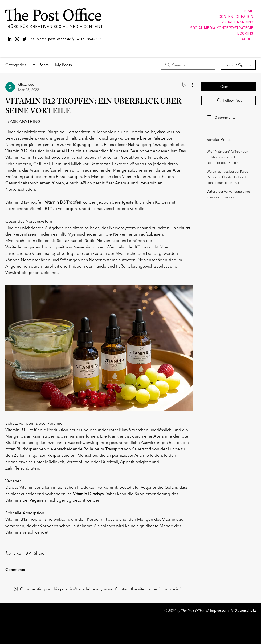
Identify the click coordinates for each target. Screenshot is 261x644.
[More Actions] (190, 85)
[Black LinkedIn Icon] (10, 39)
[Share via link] (35, 553)
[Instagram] (17, 39)
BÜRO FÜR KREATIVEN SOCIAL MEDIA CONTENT (56, 26)
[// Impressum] (217, 611)
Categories (16, 65)
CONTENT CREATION (236, 16)
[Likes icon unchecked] (9, 553)
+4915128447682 (88, 39)
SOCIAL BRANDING (237, 22)
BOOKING (245, 33)
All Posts (41, 65)
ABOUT (247, 39)
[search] (188, 65)
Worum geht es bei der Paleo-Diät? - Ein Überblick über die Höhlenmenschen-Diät (228, 177)
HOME (248, 11)
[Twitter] (25, 39)
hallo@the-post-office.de (51, 39)
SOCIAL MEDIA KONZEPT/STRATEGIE (222, 27)
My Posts (64, 65)
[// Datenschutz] (244, 611)
